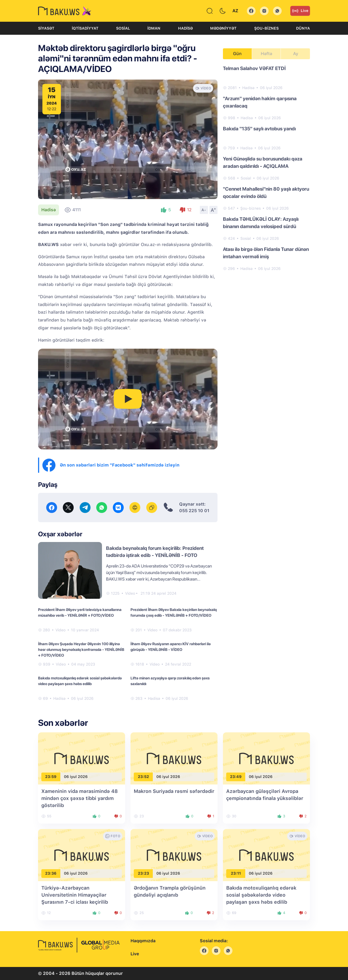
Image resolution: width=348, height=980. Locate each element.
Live (300, 11)
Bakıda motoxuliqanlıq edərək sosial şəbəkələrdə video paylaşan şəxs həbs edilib (80, 681)
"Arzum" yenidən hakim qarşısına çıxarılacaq (260, 102)
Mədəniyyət (223, 28)
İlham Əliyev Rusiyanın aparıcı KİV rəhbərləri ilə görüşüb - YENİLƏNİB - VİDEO (171, 647)
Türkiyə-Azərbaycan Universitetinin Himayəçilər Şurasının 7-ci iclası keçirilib (75, 895)
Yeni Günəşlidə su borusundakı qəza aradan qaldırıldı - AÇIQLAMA (263, 162)
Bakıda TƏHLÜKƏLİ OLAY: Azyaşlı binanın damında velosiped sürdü (261, 223)
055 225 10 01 (194, 511)
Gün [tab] (237, 54)
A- (204, 210)
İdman (154, 28)
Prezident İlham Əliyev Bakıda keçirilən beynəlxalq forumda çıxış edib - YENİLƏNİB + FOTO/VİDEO (174, 612)
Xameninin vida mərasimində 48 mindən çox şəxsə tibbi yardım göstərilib (80, 798)
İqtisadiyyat (85, 28)
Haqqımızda (143, 941)
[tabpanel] (266, 168)
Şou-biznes (266, 28)
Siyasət (46, 28)
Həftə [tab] (266, 54)
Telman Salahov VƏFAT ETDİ (254, 68)
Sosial (123, 28)
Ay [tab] (296, 54)
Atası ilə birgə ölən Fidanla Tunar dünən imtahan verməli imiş (266, 253)
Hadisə (185, 28)
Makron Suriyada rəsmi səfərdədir (174, 791)
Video (130, 593)
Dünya (303, 28)
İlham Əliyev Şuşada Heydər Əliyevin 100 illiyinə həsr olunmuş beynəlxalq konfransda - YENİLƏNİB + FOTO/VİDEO (81, 650)
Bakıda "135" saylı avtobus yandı (259, 129)
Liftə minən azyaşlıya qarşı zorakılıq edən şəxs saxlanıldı (170, 681)
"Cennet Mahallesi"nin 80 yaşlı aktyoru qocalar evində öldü (266, 193)
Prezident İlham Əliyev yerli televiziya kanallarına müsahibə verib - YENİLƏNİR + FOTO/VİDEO (80, 612)
